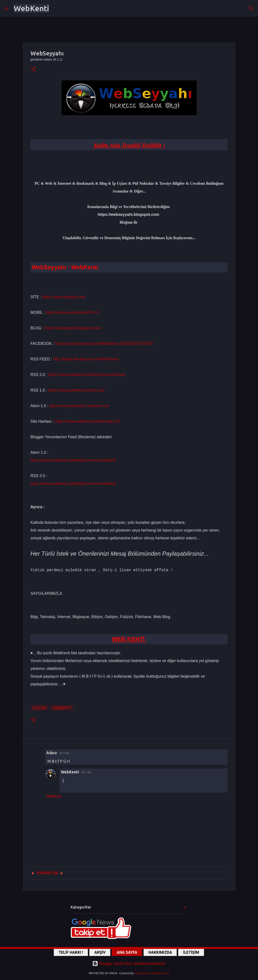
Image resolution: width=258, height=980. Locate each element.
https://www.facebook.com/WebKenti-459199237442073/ (104, 344)
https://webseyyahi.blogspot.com (73, 328)
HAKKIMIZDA (160, 952)
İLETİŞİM (191, 952)
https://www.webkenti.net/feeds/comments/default (73, 460)
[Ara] (251, 9)
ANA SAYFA (127, 952)
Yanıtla (54, 796)
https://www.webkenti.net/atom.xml (79, 406)
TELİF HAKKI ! (71, 952)
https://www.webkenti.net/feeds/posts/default (87, 375)
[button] (33, 69)
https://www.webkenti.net (64, 297)
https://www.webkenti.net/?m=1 (73, 312)
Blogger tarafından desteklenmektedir (129, 963)
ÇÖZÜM (39, 708)
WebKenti (31, 8)
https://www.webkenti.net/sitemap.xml (87, 421)
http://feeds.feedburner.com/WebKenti (86, 359)
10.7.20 (64, 753)
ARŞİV (100, 952)
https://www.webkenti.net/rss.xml (76, 390)
